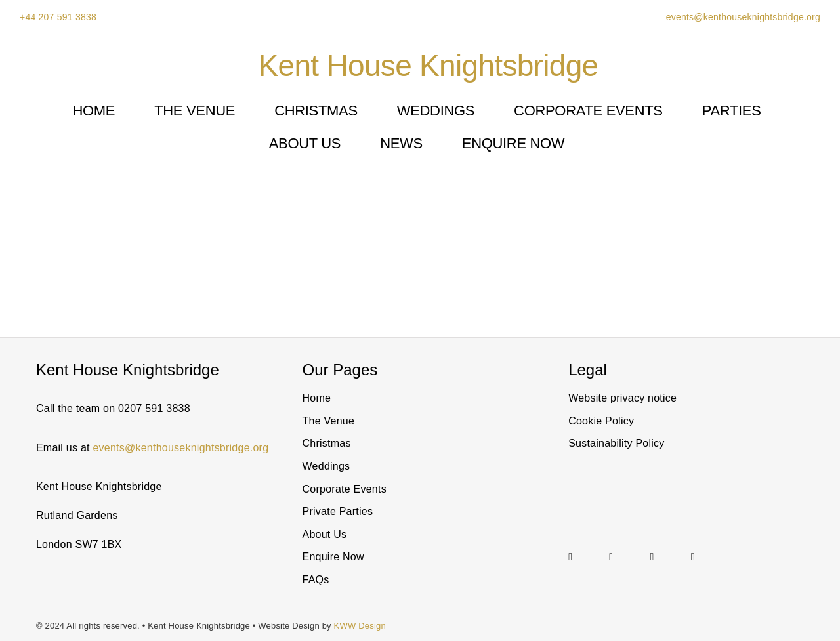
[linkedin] (611, 557)
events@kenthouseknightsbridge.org (742, 17)
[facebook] (693, 557)
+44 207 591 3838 (58, 17)
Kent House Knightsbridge (429, 66)
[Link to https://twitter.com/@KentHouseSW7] (663, 557)
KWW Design (360, 626)
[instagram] (570, 557)
